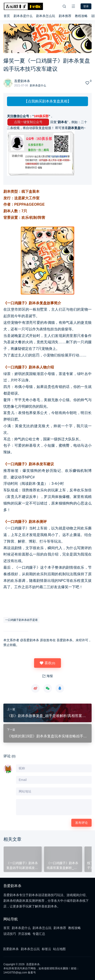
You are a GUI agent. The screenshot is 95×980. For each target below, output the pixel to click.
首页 (7, 16)
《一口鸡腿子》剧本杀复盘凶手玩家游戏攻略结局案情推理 (22, 866)
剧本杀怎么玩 (46, 16)
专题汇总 (39, 934)
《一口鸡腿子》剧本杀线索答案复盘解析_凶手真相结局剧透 (63, 866)
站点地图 (59, 949)
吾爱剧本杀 (22, 81)
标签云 (46, 949)
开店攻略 (24, 934)
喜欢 (47, 663)
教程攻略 (81, 16)
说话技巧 (10, 934)
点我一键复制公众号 (28, 122)
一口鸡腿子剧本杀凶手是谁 (21, 620)
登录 (86, 6)
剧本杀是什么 (23, 16)
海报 (48, 676)
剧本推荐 (65, 16)
